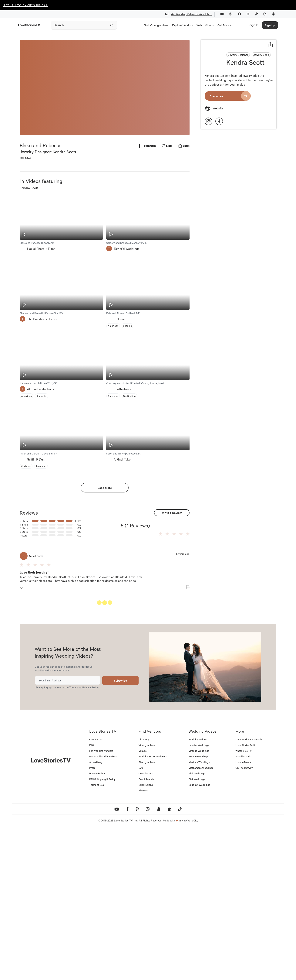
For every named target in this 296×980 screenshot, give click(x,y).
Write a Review (172, 512)
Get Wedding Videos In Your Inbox (190, 14)
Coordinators (146, 924)
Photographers (147, 913)
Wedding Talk (243, 907)
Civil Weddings (197, 930)
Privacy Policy (90, 838)
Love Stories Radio (246, 896)
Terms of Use (97, 936)
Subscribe (120, 831)
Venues (143, 902)
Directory (144, 890)
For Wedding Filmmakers (103, 907)
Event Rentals (146, 930)
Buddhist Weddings (199, 936)
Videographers (147, 896)
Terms (73, 838)
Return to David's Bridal (26, 5)
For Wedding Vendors (101, 902)
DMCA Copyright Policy (102, 930)
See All (175, 603)
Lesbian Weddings (199, 896)
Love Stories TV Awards (249, 890)
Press (92, 919)
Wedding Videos (198, 890)
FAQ (92, 896)
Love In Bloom (243, 913)
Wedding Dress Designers (153, 907)
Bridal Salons (146, 936)
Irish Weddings (197, 924)
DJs (141, 919)
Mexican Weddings (199, 913)
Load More (105, 488)
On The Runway (244, 919)
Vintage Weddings (199, 902)
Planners (143, 941)
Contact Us (95, 890)
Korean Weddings (198, 907)
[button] (160, 534)
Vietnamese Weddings (201, 919)
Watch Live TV (244, 902)
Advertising (96, 913)
